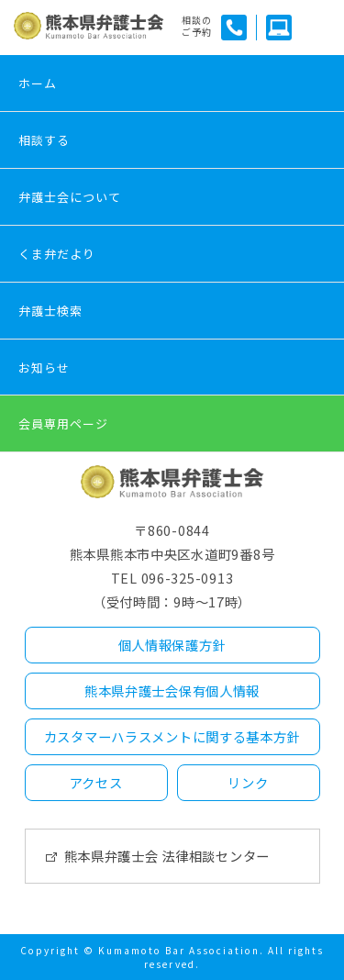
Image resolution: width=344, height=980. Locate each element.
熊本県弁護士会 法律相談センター (167, 856)
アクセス (96, 782)
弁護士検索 (50, 311)
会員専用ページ (63, 423)
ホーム (38, 83)
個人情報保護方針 (172, 645)
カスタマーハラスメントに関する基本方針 (172, 736)
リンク (248, 782)
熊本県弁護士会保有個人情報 (172, 690)
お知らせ (44, 367)
